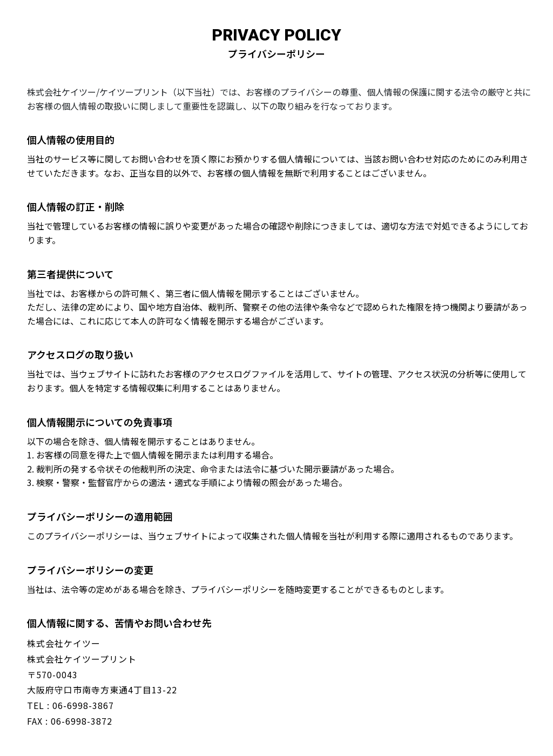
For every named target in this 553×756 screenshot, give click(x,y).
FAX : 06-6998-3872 (70, 721)
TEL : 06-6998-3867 (70, 705)
